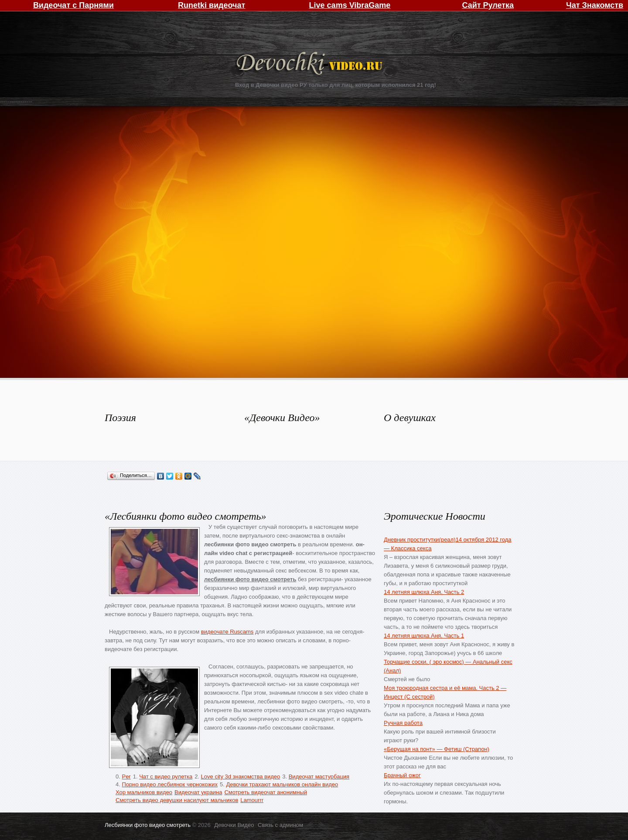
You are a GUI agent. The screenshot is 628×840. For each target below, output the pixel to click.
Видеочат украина (198, 792)
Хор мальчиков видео (144, 792)
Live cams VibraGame (350, 5)
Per (126, 777)
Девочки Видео (311, 64)
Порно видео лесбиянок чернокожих (169, 784)
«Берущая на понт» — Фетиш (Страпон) (437, 749)
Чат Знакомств (595, 5)
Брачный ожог (402, 775)
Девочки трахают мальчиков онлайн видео (282, 784)
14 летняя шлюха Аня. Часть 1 (424, 636)
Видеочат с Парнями (73, 5)
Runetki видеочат (212, 5)
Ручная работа (403, 723)
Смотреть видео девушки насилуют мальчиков (177, 800)
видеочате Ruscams (227, 632)
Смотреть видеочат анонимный (266, 792)
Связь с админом (280, 825)
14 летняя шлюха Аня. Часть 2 (424, 592)
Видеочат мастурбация (319, 777)
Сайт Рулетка (488, 5)
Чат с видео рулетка (166, 777)
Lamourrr (252, 800)
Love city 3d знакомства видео (241, 777)
